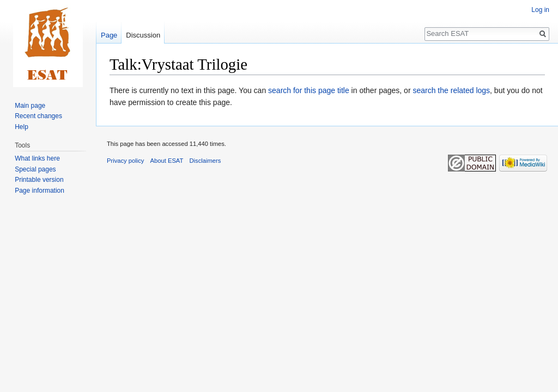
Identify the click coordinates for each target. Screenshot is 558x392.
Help (22, 127)
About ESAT (167, 161)
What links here (37, 158)
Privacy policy (125, 161)
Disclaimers (205, 161)
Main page (30, 106)
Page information (40, 191)
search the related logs (451, 90)
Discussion (143, 35)
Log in (540, 10)
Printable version (39, 180)
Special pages (35, 169)
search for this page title (309, 90)
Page (109, 35)
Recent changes (38, 116)
